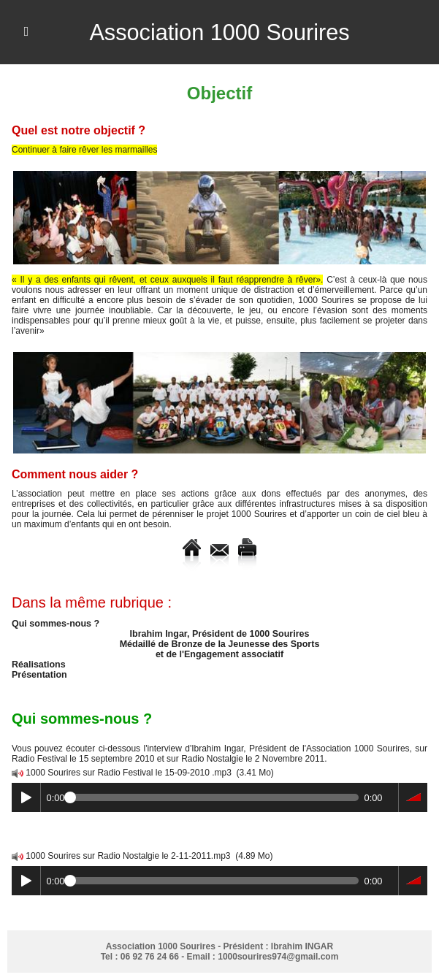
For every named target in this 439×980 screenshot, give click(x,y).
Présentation (38, 675)
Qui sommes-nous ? (54, 624)
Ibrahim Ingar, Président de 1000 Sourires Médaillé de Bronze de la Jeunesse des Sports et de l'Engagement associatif (219, 644)
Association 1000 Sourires (220, 32)
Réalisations (38, 665)
